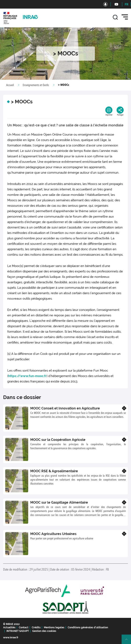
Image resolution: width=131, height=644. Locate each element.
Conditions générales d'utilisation (88, 627)
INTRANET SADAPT (18, 631)
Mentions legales (54, 627)
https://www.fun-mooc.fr (27, 376)
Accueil (10, 85)
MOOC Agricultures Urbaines (53, 534)
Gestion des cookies (44, 631)
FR (127, 4)
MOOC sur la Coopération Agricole (58, 440)
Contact (24, 627)
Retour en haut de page (128, 641)
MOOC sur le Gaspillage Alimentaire (59, 502)
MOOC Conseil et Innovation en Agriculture (65, 408)
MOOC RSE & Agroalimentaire (54, 471)
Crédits (36, 627)
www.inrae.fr (11, 638)
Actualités (9, 627)
